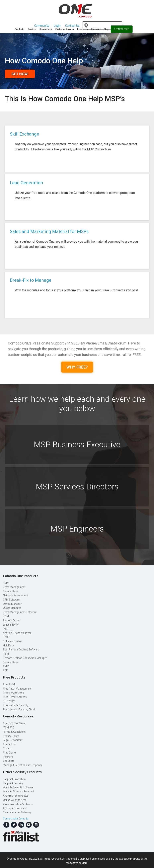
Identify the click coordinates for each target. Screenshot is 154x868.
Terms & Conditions (14, 732)
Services (32, 29)
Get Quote (9, 761)
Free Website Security (16, 705)
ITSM (6, 616)
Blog (106, 29)
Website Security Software (18, 787)
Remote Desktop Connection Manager (25, 658)
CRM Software (11, 600)
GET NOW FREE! (122, 29)
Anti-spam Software (15, 808)
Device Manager (12, 604)
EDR (5, 670)
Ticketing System (13, 641)
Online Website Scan (15, 800)
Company (96, 29)
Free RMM (9, 684)
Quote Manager (12, 608)
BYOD (6, 637)
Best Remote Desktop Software (21, 649)
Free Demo (9, 753)
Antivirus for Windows (16, 796)
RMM (6, 583)
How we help (46, 29)
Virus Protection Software (18, 804)
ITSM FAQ (9, 727)
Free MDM (9, 701)
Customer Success (65, 29)
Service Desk (10, 591)
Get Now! (20, 74)
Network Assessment (15, 595)
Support (8, 748)
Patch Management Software (20, 612)
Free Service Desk (13, 693)
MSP (6, 629)
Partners (8, 757)
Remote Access (12, 620)
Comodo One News (14, 723)
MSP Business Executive (77, 445)
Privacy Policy (11, 736)
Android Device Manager (17, 633)
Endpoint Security (13, 783)
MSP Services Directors (77, 487)
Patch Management (14, 587)
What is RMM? (11, 625)
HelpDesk (9, 645)
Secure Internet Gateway (17, 812)
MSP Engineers (77, 529)
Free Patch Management (17, 689)
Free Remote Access (15, 697)
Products (20, 29)
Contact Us (9, 744)
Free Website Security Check (19, 709)
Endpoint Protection (14, 779)
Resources (83, 29)
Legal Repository (13, 740)
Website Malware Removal (18, 791)
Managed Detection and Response (23, 765)
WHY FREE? (77, 367)
